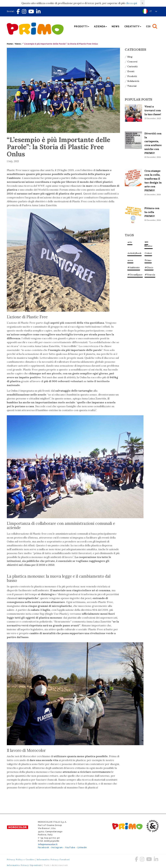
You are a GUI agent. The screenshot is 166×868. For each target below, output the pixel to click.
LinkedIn (82, 847)
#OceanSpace (135, 275)
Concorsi (132, 62)
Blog (130, 57)
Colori (148, 253)
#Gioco (149, 267)
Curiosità (132, 66)
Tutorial (132, 86)
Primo (148, 260)
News (116, 26)
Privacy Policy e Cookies (21, 859)
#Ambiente (134, 267)
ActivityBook (134, 253)
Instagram (57, 847)
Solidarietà (133, 81)
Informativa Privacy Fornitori (53, 859)
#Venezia (150, 275)
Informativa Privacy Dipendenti (24, 865)
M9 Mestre (148, 244)
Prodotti (132, 76)
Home (10, 44)
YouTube (70, 847)
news (130, 260)
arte (130, 242)
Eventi (131, 71)
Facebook (44, 847)
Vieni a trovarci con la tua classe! (153, 110)
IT (153, 11)
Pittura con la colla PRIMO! (152, 212)
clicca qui (131, 3)
